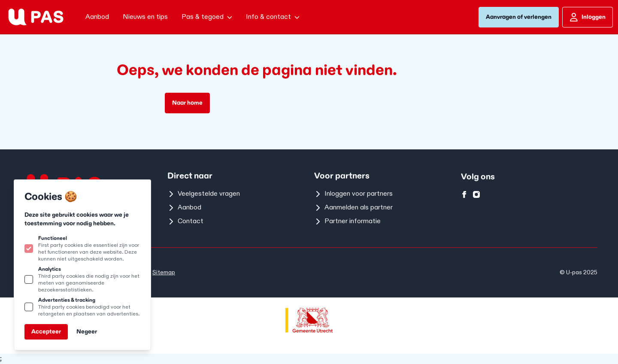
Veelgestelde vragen (204, 194)
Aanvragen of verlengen (519, 17)
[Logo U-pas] (36, 17)
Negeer (87, 332)
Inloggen (588, 17)
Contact (185, 221)
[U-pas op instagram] (476, 194)
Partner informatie (347, 221)
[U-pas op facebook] (464, 194)
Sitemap (164, 272)
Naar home (187, 103)
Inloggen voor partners (353, 194)
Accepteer (46, 332)
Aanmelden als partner (353, 208)
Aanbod (184, 208)
